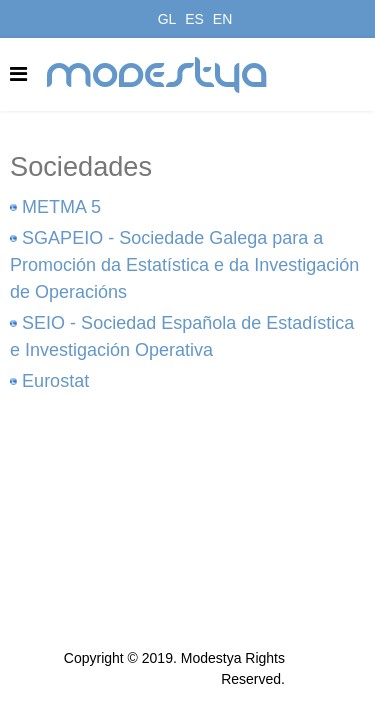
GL (167, 19)
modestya (158, 75)
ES (194, 19)
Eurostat (55, 381)
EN (222, 19)
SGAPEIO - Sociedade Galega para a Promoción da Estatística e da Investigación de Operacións (184, 265)
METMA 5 (61, 207)
